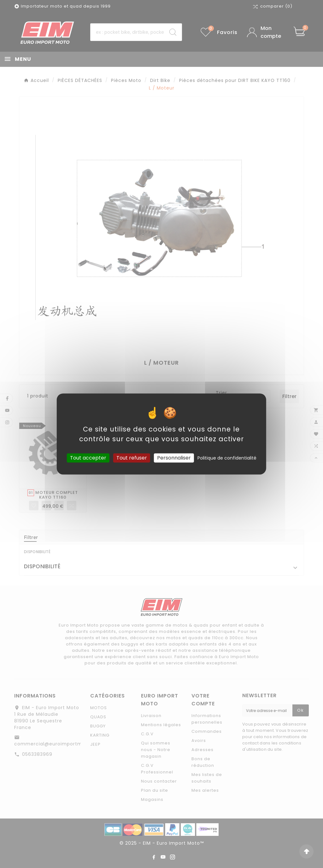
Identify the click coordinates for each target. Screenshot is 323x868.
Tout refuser (132, 458)
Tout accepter (88, 458)
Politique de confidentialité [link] (227, 458)
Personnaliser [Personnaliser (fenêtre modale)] (174, 458)
